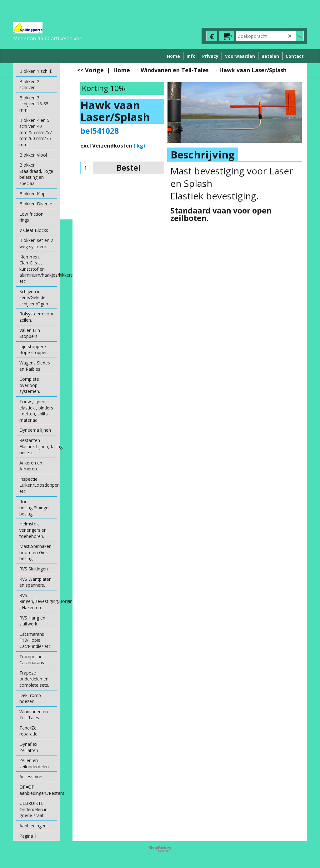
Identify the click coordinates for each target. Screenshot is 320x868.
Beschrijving (203, 155)
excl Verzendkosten (106, 146)
